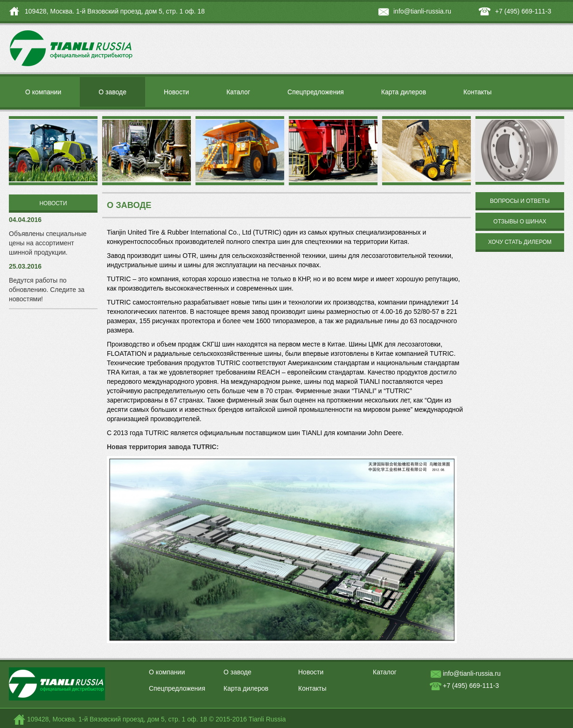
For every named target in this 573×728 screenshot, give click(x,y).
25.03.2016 (25, 266)
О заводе (112, 92)
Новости (176, 92)
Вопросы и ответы (520, 201)
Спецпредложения (316, 92)
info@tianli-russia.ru (422, 11)
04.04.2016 (25, 220)
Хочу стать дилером (520, 242)
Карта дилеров (404, 92)
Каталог (238, 92)
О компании (43, 92)
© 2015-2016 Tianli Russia (248, 719)
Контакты (477, 92)
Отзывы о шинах (520, 222)
